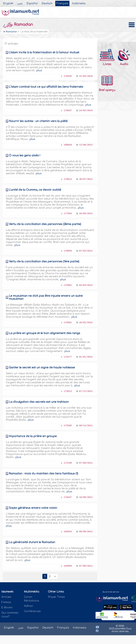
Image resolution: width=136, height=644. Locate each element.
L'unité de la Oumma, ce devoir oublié (35, 190)
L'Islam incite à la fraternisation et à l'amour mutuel (44, 52)
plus (39, 70)
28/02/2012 (86, 323)
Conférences (32, 611)
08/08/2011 (86, 532)
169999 (68, 566)
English (8, 3)
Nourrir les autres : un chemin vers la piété (38, 121)
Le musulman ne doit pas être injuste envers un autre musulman (46, 297)
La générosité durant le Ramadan (32, 542)
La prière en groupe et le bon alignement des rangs (44, 333)
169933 (68, 532)
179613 (68, 179)
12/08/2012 (86, 145)
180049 (68, 145)
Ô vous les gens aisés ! (25, 155)
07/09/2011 (86, 463)
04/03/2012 (86, 285)
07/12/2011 (86, 391)
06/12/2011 (86, 426)
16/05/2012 (86, 214)
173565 (68, 426)
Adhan (29, 606)
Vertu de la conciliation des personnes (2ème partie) (45, 224)
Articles (6, 597)
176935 (68, 76)
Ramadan (18, 25)
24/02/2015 (86, 111)
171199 (68, 463)
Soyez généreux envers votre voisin (33, 508)
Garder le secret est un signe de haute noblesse (42, 367)
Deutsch (47, 3)
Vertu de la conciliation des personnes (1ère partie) (44, 261)
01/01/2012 (86, 357)
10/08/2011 (86, 497)
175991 (68, 285)
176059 (68, 251)
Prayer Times (56, 597)
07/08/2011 (86, 566)
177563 (68, 214)
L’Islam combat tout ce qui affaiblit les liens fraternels (46, 87)
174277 (68, 357)
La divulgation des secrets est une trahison (39, 402)
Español (32, 3)
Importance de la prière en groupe (33, 436)
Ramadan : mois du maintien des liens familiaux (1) (44, 474)
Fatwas (6, 602)
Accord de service (111, 592)
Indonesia (79, 3)
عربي (20, 3)
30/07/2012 (86, 179)
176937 (68, 111)
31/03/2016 (86, 76)
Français (62, 3)
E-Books (7, 607)
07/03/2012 (86, 251)
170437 (68, 497)
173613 (68, 391)
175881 (68, 323)
